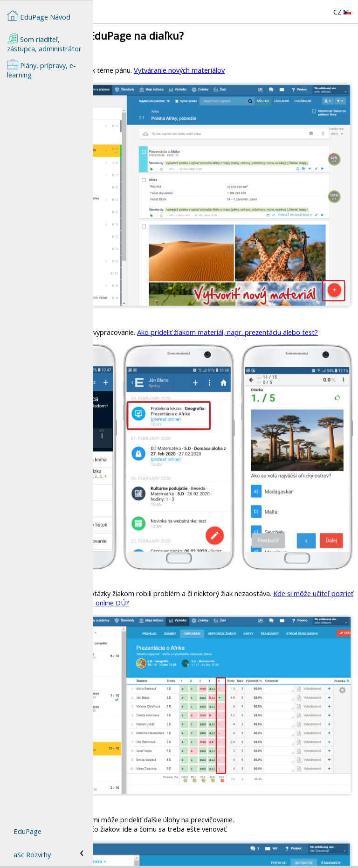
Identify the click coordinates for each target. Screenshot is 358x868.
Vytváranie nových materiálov (272, 70)
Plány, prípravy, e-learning (41, 69)
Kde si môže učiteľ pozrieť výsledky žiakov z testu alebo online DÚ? (240, 490)
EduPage (28, 831)
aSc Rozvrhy (32, 854)
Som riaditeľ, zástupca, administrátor (44, 43)
